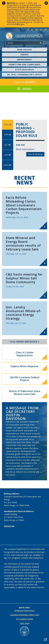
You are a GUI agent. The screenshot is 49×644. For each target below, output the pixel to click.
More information (25, 149)
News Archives (25, 342)
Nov (8, 165)
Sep (8, 155)
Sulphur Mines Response (24, 366)
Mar (8, 125)
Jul (8, 145)
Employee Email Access (25, 611)
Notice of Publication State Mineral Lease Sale (28, 394)
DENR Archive (24, 50)
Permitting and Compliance (25, 65)
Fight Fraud (24, 623)
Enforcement (25, 60)
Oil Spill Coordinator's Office (24, 75)
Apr (8, 135)
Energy (25, 55)
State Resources (24, 70)
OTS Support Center (25, 619)
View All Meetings (35, 154)
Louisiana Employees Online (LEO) (25, 615)
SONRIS (25, 82)
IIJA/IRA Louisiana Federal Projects (25, 379)
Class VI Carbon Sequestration (25, 354)
